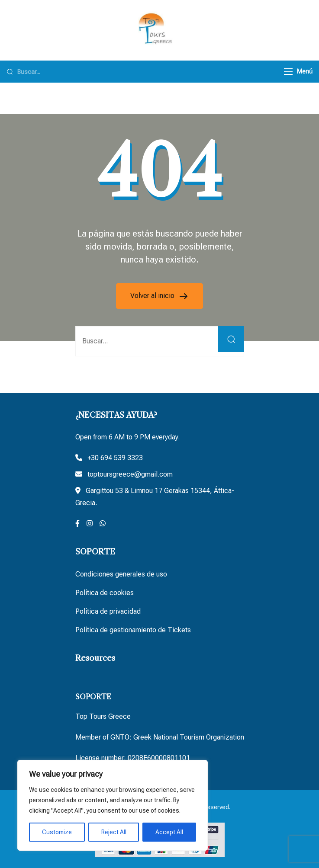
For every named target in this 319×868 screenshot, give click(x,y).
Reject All (114, 832)
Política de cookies (105, 593)
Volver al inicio (153, 296)
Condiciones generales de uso (121, 574)
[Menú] (288, 72)
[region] (113, 805)
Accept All (169, 832)
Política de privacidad (108, 611)
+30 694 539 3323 (115, 458)
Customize (57, 832)
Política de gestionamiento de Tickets (133, 630)
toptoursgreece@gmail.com (130, 474)
